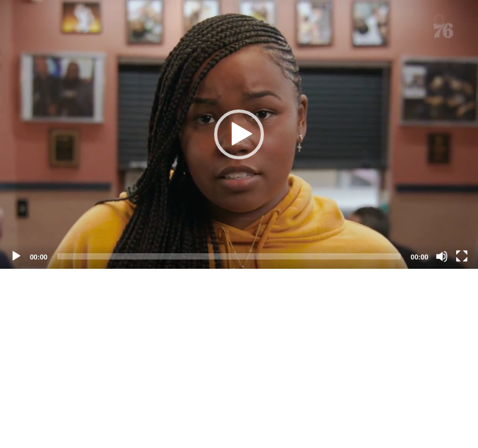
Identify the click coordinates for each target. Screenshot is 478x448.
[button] (239, 134)
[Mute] (442, 256)
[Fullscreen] (462, 256)
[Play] (16, 256)
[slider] (229, 256)
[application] (239, 134)
